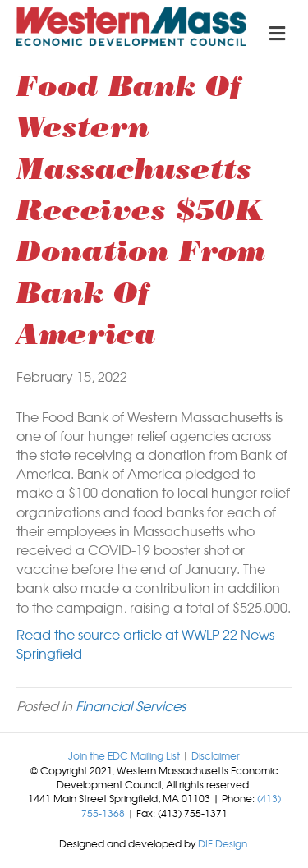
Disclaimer (216, 755)
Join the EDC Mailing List (124, 755)
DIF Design (223, 843)
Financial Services (131, 705)
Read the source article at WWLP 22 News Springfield (145, 643)
